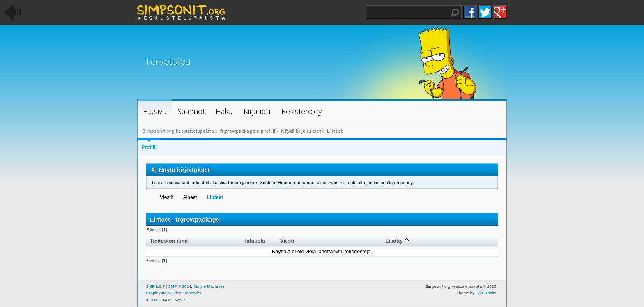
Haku (455, 13)
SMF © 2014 (179, 286)
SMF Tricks (486, 293)
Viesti (287, 241)
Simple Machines (209, 286)
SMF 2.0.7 (155, 286)
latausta (255, 241)
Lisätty (398, 241)
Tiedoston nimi (169, 241)
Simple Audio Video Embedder (174, 293)
